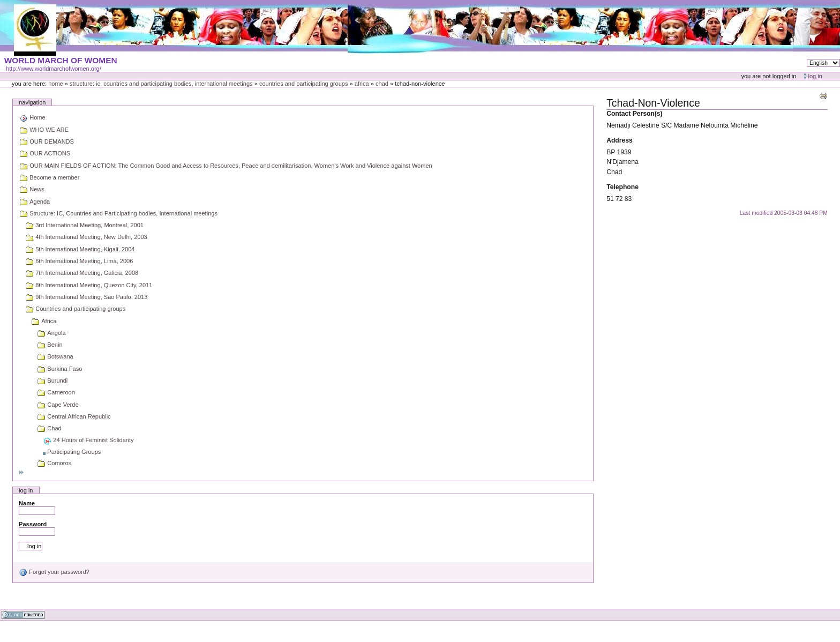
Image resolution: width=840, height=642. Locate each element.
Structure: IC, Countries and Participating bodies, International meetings (161, 84)
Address (620, 140)
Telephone (622, 187)
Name (27, 503)
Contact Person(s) (634, 114)
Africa (362, 84)
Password (33, 524)
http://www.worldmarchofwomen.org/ (54, 69)
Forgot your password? (54, 572)
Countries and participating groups (304, 84)
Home (56, 84)
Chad (382, 84)
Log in (815, 76)
